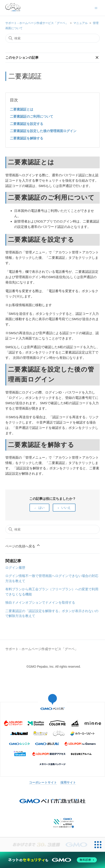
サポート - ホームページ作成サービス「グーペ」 (37, 23)
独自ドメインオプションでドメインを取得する (40, 602)
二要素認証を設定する (27, 124)
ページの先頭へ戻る (23, 546)
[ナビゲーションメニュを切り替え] (96, 8)
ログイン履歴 (15, 568)
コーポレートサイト (43, 782)
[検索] (53, 38)
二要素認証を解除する (27, 138)
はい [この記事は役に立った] (41, 508)
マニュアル (81, 23)
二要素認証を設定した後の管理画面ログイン (43, 131)
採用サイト (68, 782)
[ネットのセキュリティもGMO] (52, 860)
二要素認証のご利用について (32, 116)
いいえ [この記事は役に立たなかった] (66, 508)
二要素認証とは (22, 109)
